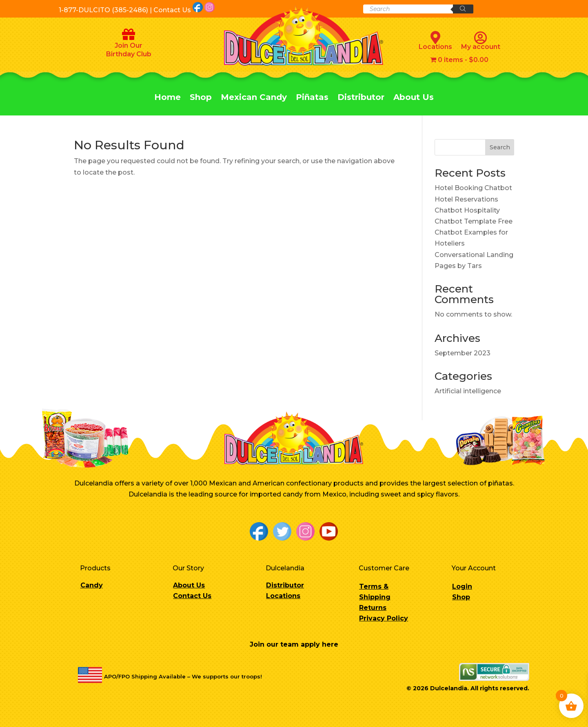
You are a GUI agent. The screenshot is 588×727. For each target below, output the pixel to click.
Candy (92, 585)
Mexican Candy (254, 98)
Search (500, 147)
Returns (373, 608)
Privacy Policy (384, 618)
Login (462, 586)
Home (168, 98)
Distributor (361, 98)
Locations (435, 41)
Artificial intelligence (468, 391)
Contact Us (192, 596)
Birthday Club (129, 54)
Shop (201, 98)
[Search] (463, 9)
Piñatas (312, 98)
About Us (414, 98)
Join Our (129, 45)
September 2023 (463, 353)
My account (481, 41)
